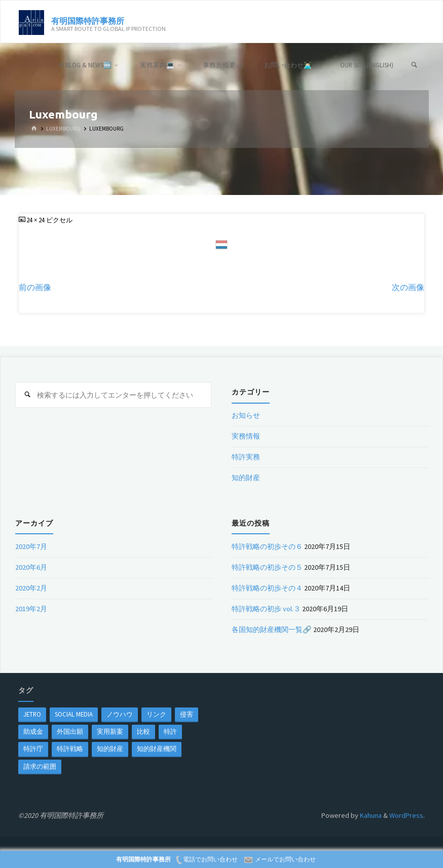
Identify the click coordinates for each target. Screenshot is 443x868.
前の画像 (35, 287)
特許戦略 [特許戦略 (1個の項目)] (70, 748)
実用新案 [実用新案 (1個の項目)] (110, 731)
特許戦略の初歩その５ (267, 567)
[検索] (414, 65)
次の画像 (408, 287)
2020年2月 (31, 588)
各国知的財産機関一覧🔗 (272, 629)
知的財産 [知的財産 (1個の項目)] (110, 748)
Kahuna (370, 815)
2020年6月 (31, 567)
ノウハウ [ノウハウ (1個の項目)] (120, 714)
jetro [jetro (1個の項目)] (32, 714)
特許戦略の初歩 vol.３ (266, 609)
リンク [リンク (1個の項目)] (156, 714)
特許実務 (246, 457)
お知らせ (246, 415)
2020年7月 (31, 546)
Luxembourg (63, 129)
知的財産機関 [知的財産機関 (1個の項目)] (157, 748)
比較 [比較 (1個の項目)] (143, 731)
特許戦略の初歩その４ (267, 588)
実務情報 (246, 436)
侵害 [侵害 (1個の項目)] (187, 714)
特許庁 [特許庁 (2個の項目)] (33, 748)
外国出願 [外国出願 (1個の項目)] (70, 731)
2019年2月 (31, 609)
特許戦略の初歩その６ (267, 546)
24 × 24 (36, 220)
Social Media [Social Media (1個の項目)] (74, 714)
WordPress (406, 815)
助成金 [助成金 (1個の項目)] (33, 731)
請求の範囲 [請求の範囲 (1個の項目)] (40, 766)
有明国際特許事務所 (88, 20)
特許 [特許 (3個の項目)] (170, 731)
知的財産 (246, 478)
